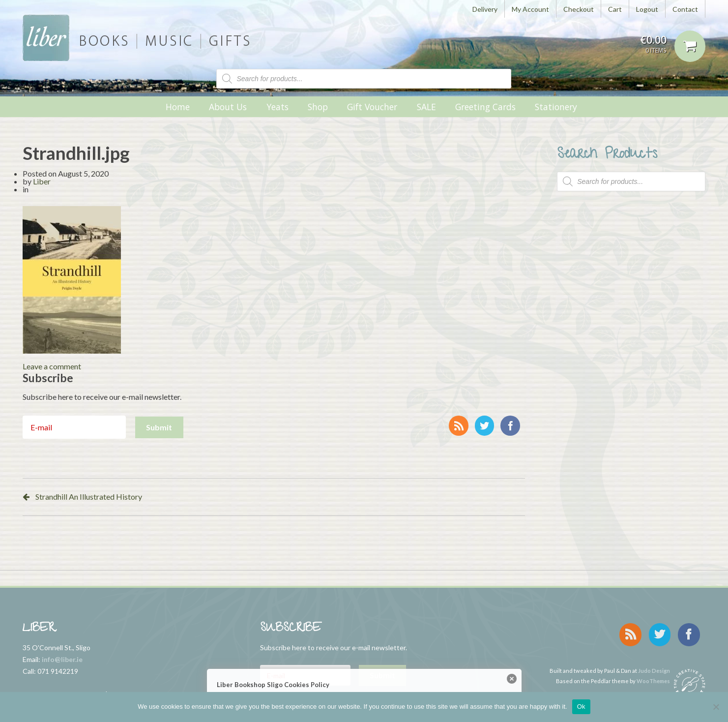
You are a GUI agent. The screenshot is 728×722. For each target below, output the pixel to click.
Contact (685, 9)
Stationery (556, 107)
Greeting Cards (485, 107)
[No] (716, 707)
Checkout (579, 9)
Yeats (277, 107)
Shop (318, 107)
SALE (426, 107)
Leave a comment (52, 366)
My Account (530, 9)
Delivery (485, 9)
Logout (647, 9)
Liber (42, 181)
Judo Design (654, 664)
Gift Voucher (372, 107)
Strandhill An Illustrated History (89, 496)
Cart (615, 9)
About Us (228, 107)
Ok (581, 707)
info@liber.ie (62, 659)
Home (178, 107)
